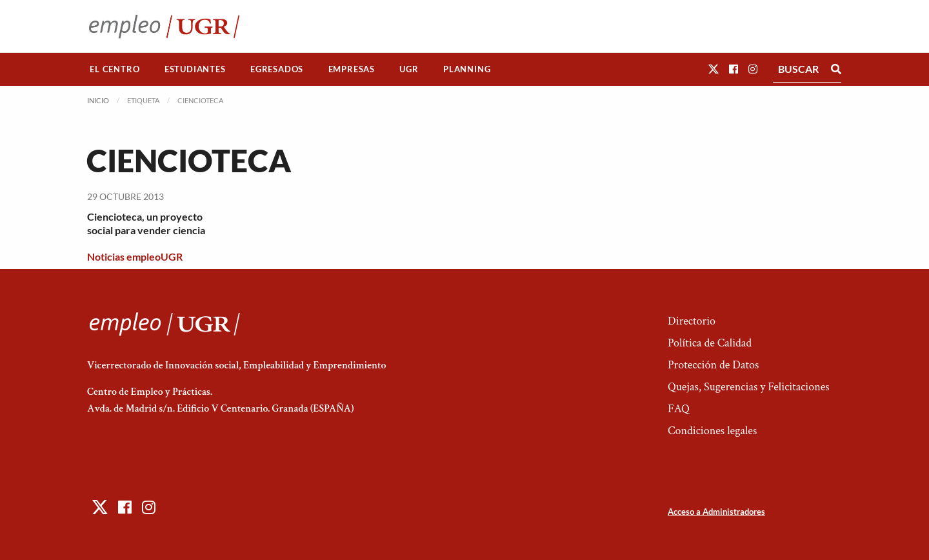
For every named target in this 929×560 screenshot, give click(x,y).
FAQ (679, 409)
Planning (467, 69)
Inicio (98, 100)
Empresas (352, 69)
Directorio (692, 321)
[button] (714, 69)
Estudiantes (195, 69)
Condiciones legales (712, 431)
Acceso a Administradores (716, 512)
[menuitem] (115, 69)
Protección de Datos (713, 365)
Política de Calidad (710, 343)
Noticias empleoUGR (135, 256)
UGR (409, 69)
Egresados (277, 69)
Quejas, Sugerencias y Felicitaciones (749, 387)
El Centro (115, 69)
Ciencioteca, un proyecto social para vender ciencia (146, 223)
